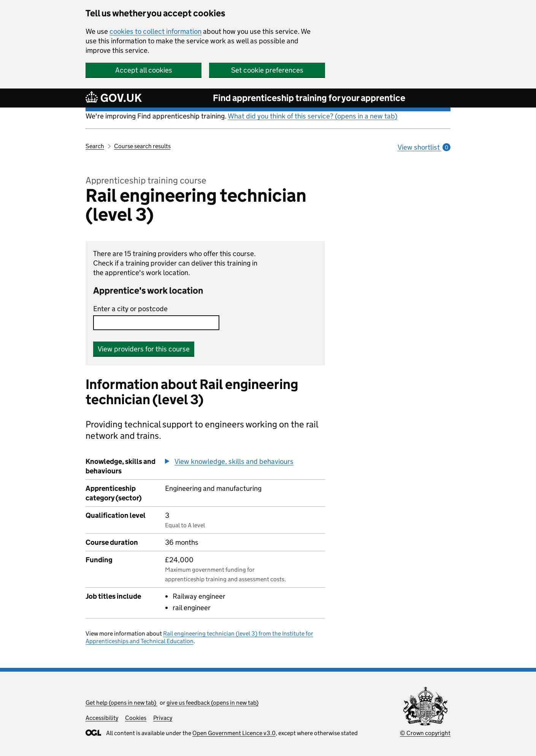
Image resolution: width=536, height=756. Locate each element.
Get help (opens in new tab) (121, 703)
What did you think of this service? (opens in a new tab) (312, 116)
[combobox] (156, 323)
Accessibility (102, 718)
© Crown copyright (425, 733)
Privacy (163, 718)
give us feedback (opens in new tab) (212, 703)
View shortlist (424, 147)
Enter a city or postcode (130, 309)
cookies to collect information (155, 31)
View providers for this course (144, 349)
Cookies (136, 718)
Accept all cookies (144, 70)
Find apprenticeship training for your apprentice (309, 98)
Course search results (142, 146)
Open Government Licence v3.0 (234, 733)
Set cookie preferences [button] (267, 70)
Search (95, 146)
